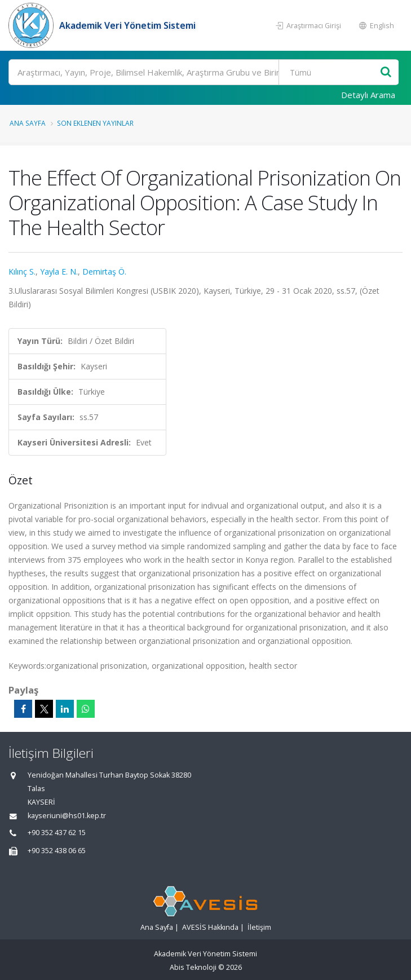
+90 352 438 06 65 (57, 851)
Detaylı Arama (368, 95)
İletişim (259, 927)
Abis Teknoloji (193, 967)
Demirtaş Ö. (104, 272)
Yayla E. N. (59, 272)
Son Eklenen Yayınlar (95, 123)
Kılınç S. (22, 272)
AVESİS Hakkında (210, 927)
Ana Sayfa (28, 123)
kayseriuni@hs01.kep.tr (67, 816)
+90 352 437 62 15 (57, 833)
